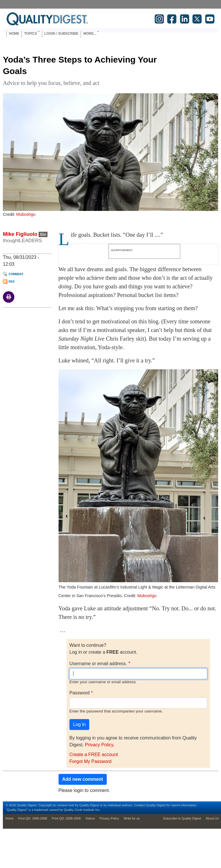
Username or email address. (98, 664)
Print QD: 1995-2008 (33, 818)
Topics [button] (30, 34)
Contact (139, 805)
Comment (16, 274)
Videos (90, 818)
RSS (12, 282)
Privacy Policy (99, 745)
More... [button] (90, 34)
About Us (212, 818)
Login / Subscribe (62, 34)
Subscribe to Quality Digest (182, 818)
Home (14, 34)
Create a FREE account (94, 755)
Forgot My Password (91, 761)
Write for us (132, 818)
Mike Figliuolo (20, 234)
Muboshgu (26, 214)
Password (80, 693)
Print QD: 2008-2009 (66, 818)
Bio (43, 234)
